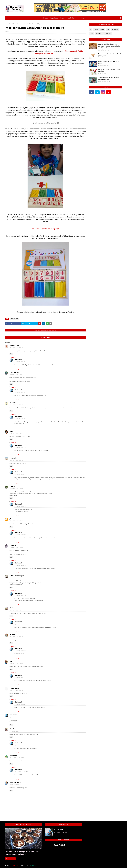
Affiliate (96, 29)
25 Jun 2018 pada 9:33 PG (16, 433)
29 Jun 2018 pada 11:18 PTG (17, 690)
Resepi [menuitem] (63, 18)
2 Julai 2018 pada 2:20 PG (21, 651)
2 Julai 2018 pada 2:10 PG (21, 447)
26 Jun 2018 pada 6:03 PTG (16, 521)
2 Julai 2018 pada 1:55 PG (16, 717)
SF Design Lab (32, 865)
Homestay (115, 29)
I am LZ (12, 486)
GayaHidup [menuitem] (54, 18)
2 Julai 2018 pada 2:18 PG (21, 624)
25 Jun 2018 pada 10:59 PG (16, 460)
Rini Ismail (18, 359)
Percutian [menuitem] (81, 18)
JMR (11, 519)
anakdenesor (14, 756)
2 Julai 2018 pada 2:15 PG (21, 565)
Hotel (92, 33)
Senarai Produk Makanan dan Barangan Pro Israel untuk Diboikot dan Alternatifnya (109, 46)
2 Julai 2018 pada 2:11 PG (21, 474)
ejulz (11, 431)
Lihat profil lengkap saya (61, 832)
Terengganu (108, 33)
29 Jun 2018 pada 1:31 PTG (16, 663)
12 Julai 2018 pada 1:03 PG (21, 772)
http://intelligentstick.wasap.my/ (45, 229)
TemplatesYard (15, 865)
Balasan (13, 357)
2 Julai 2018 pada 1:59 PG (21, 419)
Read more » (10, 859)
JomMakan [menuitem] (71, 18)
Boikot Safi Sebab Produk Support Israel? (109, 63)
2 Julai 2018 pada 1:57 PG (21, 392)
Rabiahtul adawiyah (17, 576)
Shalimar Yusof (15, 782)
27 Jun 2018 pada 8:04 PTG (16, 578)
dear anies (13, 458)
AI (91, 29)
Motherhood (17, 24)
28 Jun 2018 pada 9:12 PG (16, 610)
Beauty (102, 29)
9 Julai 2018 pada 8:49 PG (16, 731)
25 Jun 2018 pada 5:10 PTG (16, 489)
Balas (11, 354)
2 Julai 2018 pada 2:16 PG (21, 595)
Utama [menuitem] (45, 18)
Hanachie (13, 403)
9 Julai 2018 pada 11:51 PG (21, 745)
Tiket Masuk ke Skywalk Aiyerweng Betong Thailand (109, 79)
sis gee (12, 635)
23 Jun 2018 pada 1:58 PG (16, 375)
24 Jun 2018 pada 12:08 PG (16, 405)
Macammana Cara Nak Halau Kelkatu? (110, 54)
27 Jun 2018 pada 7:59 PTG (16, 548)
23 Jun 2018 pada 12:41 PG (16, 348)
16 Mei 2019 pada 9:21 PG (16, 785)
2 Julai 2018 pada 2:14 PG (21, 506)
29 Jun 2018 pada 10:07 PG (16, 637)
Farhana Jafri (14, 346)
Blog (108, 29)
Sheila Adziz (14, 608)
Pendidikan (99, 33)
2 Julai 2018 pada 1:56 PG (21, 362)
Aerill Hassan (14, 372)
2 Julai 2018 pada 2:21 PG (21, 677)
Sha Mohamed (15, 729)
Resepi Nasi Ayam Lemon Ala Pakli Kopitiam (109, 71)
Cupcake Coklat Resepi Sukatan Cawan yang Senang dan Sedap (22, 853)
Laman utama (8, 24)
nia (11, 661)
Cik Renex (13, 545)
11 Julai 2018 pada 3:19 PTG (17, 758)
